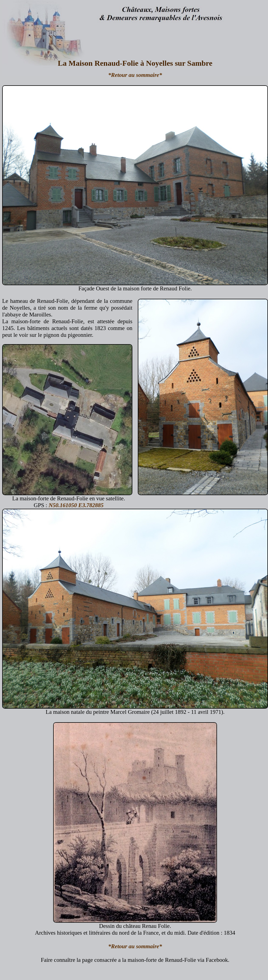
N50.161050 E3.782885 (76, 505)
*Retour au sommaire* (135, 75)
